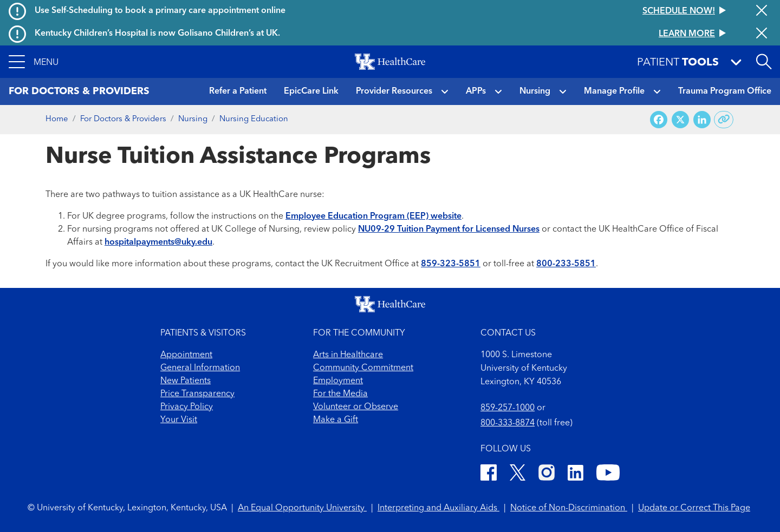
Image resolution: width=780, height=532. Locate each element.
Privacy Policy (187, 407)
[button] (34, 62)
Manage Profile (614, 91)
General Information (200, 368)
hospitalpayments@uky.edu (158, 242)
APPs (476, 91)
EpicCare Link (311, 91)
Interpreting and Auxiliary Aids (438, 508)
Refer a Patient (238, 91)
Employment (338, 381)
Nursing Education (254, 119)
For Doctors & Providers (123, 119)
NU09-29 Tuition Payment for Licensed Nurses (449, 229)
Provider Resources (394, 91)
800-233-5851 (566, 264)
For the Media (340, 394)
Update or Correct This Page (694, 508)
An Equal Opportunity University (302, 508)
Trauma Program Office (725, 91)
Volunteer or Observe (356, 407)
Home (57, 119)
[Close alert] (762, 11)
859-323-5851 (451, 264)
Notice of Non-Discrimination (569, 508)
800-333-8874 (508, 423)
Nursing (535, 91)
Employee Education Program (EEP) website (373, 216)
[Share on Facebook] (659, 120)
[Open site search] (764, 62)
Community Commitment (363, 368)
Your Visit (179, 420)
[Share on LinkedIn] (702, 120)
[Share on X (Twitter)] (680, 120)
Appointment (186, 355)
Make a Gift (336, 420)
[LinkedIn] (576, 474)
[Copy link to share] (724, 120)
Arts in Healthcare (348, 355)
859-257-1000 (508, 408)
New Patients (186, 381)
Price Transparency (197, 394)
